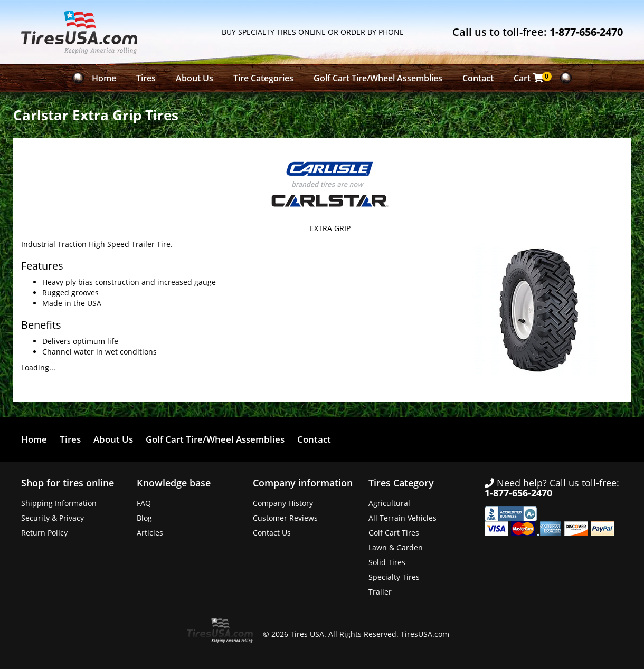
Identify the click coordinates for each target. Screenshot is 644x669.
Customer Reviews (285, 518)
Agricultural (389, 503)
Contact (478, 78)
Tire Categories (263, 78)
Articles (150, 533)
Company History (283, 503)
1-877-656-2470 (586, 32)
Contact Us (272, 533)
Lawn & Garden (396, 547)
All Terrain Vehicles (402, 518)
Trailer (380, 592)
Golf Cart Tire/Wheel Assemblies (378, 78)
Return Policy (44, 533)
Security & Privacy (53, 518)
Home (104, 78)
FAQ (144, 503)
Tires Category (401, 483)
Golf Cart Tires (394, 533)
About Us (195, 78)
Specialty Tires (394, 577)
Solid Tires (387, 562)
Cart (531, 78)
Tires (146, 78)
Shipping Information (59, 503)
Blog (144, 518)
